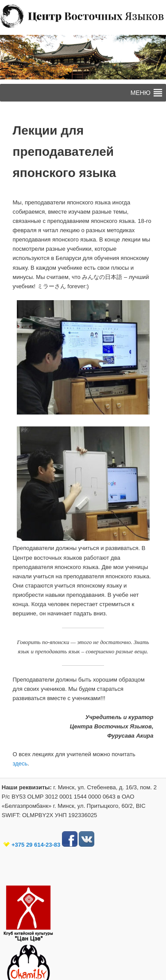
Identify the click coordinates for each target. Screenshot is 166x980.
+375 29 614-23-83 (36, 845)
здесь (20, 763)
